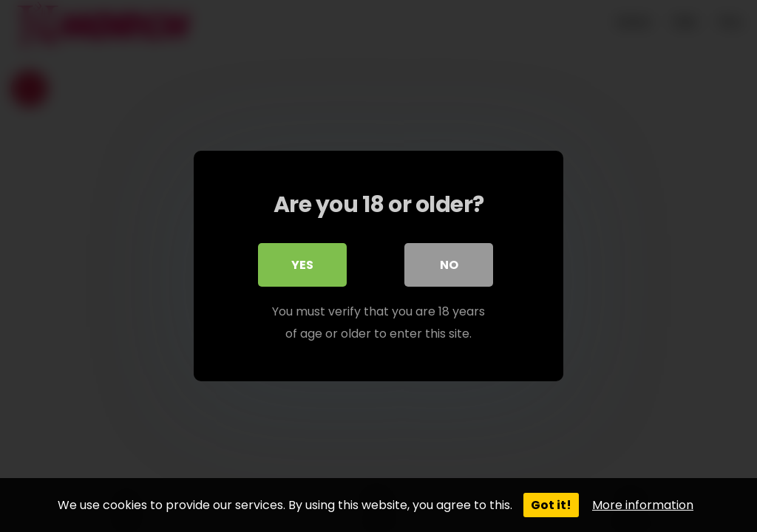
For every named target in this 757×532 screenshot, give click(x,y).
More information (643, 505)
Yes (302, 265)
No (449, 265)
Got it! (551, 505)
